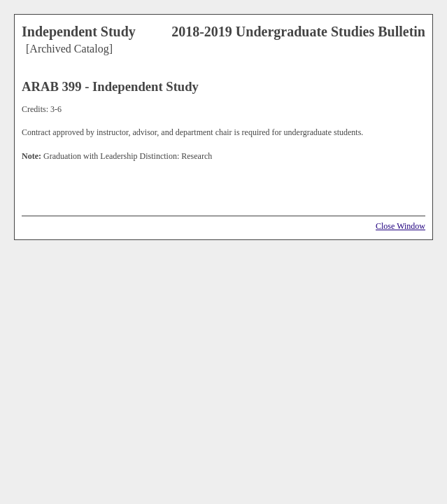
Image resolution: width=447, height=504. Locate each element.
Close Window (400, 226)
